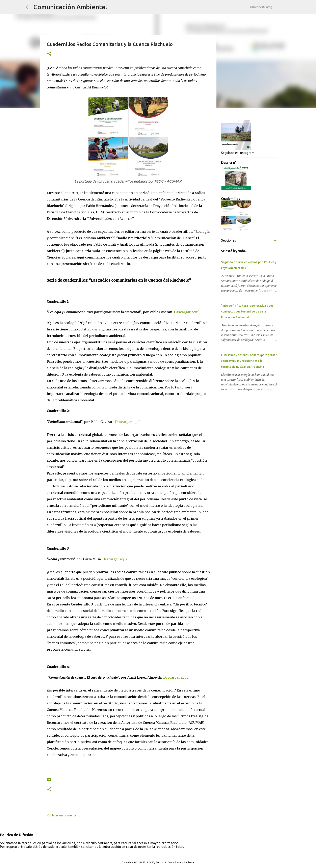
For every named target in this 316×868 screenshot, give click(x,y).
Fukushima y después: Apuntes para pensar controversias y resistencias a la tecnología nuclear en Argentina (249, 361)
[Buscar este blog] (270, 7)
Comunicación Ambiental (70, 7)
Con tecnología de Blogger (158, 854)
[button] (49, 54)
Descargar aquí (186, 312)
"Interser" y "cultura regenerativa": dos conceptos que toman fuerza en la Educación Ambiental (247, 311)
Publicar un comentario (64, 815)
